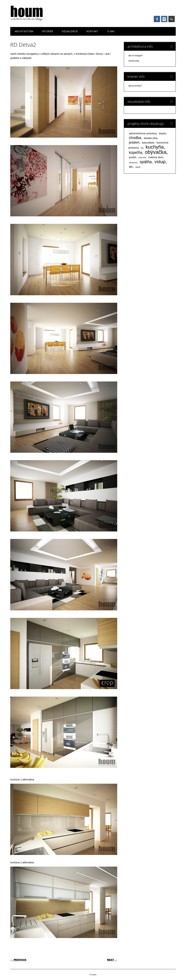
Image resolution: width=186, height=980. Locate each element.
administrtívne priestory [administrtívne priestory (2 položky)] (143, 133)
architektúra (24, 31)
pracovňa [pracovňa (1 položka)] (142, 157)
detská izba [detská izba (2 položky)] (150, 138)
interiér (47, 31)
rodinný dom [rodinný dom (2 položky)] (156, 157)
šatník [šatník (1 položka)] (138, 167)
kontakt (92, 31)
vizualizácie (70, 31)
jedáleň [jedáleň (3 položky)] (134, 142)
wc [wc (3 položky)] (131, 167)
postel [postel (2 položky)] (132, 157)
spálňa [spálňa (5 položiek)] (146, 162)
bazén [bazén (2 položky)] (162, 133)
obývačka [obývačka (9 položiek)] (156, 152)
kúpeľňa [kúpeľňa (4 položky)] (135, 153)
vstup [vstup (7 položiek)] (160, 162)
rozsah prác (134, 61)
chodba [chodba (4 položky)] (135, 138)
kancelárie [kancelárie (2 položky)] (148, 143)
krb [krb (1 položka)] (142, 148)
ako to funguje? (135, 56)
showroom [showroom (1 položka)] (133, 163)
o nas (111, 31)
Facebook (157, 19)
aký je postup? (135, 86)
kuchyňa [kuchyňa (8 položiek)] (155, 147)
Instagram (164, 19)
